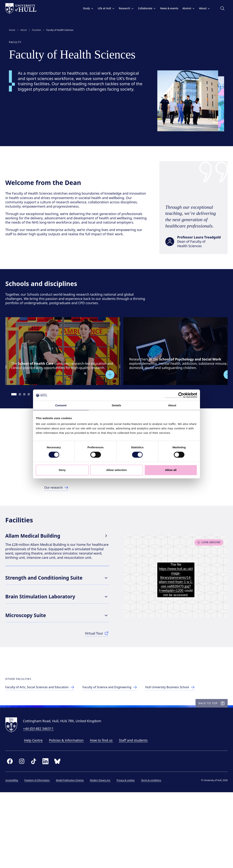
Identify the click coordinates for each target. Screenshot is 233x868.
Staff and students (137, 814)
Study (85, 8)
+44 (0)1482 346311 (42, 802)
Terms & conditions (155, 854)
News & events (165, 8)
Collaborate (143, 8)
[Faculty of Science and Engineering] (124, 752)
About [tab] (172, 405)
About (201, 8)
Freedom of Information (41, 854)
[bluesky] (61, 835)
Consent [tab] (61, 405)
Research (123, 8)
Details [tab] (116, 405)
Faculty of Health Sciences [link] (60, 30)
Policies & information (70, 814)
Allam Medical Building (59, 579)
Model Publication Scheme (73, 854)
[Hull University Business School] (189, 752)
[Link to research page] (58, 518)
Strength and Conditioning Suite (59, 624)
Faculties (36, 30)
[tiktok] (37, 835)
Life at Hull (103, 8)
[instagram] (25, 835)
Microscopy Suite (59, 661)
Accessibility (15, 854)
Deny (62, 470)
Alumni (185, 8)
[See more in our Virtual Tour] (97, 680)
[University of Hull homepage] (24, 8)
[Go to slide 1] (18, 413)
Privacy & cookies (129, 854)
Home (12, 30)
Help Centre (37, 814)
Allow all (171, 470)
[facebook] (13, 835)
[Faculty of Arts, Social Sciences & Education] (47, 752)
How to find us (105, 814)
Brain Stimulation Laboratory (59, 642)
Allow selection (117, 470)
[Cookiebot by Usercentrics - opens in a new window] (181, 395)
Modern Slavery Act (104, 854)
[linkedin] (49, 835)
